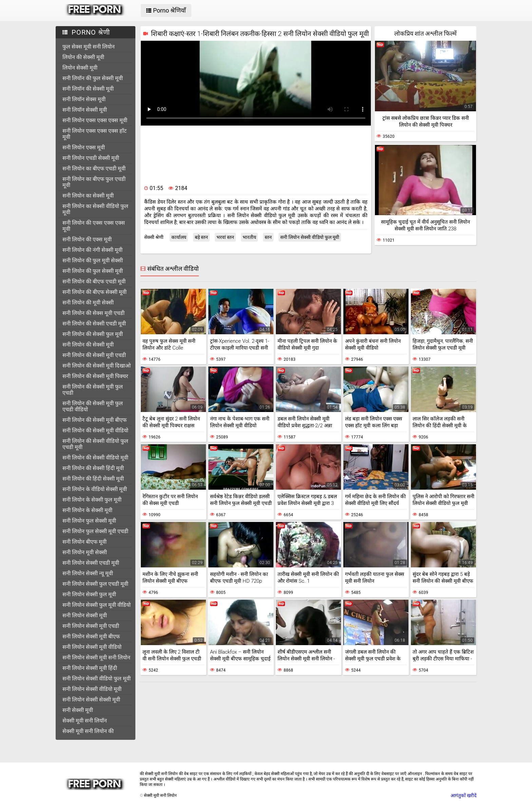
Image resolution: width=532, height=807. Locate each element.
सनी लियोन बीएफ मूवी (84, 542)
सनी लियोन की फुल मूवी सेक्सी (93, 260)
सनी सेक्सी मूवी (78, 710)
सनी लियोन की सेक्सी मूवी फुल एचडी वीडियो (93, 406)
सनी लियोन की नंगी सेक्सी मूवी (92, 250)
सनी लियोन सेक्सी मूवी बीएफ (91, 636)
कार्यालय (179, 237)
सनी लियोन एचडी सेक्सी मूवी (91, 158)
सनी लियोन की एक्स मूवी (87, 239)
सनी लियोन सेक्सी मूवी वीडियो (92, 647)
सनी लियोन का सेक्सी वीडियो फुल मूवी (95, 209)
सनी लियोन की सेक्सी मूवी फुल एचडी (93, 390)
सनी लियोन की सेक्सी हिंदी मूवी (93, 468)
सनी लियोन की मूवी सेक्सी (88, 303)
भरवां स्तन (225, 237)
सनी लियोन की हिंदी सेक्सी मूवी (93, 479)
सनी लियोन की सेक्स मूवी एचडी (93, 313)
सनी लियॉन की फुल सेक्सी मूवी (93, 78)
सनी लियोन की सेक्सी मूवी (88, 345)
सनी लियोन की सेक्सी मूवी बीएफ (94, 420)
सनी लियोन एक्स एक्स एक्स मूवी (95, 120)
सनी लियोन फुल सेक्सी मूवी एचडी (95, 531)
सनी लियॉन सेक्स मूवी (84, 99)
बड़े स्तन (201, 237)
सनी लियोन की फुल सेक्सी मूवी (93, 271)
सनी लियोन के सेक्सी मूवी (87, 510)
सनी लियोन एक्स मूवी (84, 147)
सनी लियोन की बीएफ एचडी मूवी (94, 281)
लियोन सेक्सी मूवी (80, 68)
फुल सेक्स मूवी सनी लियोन (89, 47)
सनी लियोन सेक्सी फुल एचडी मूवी (95, 584)
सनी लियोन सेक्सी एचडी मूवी (91, 563)
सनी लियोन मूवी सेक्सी (85, 552)
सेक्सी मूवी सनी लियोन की (88, 731)
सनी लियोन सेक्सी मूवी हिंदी (90, 668)
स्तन (268, 237)
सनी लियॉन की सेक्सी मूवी (88, 89)
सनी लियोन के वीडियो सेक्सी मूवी (95, 489)
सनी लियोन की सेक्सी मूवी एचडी (94, 355)
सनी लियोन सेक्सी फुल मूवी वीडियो (97, 605)
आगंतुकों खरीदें (463, 795)
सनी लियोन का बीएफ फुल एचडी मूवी (94, 182)
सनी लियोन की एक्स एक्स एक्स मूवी (94, 226)
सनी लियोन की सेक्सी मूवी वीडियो (95, 430)
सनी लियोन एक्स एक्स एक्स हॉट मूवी (94, 134)
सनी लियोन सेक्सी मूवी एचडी (91, 626)
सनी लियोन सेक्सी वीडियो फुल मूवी (97, 679)
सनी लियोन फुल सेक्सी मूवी (89, 521)
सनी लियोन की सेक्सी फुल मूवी (93, 334)
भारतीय (249, 237)
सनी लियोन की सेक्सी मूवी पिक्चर (95, 376)
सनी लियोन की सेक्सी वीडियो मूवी (95, 458)
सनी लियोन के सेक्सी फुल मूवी (92, 500)
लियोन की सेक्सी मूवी (83, 57)
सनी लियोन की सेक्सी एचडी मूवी (94, 324)
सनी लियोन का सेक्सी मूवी (88, 196)
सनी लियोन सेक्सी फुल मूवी (89, 594)
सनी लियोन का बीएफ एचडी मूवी (94, 168)
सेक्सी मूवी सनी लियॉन (85, 721)
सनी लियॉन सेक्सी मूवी (85, 110)
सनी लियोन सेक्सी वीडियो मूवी (92, 689)
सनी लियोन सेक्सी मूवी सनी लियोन (96, 658)
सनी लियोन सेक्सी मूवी (85, 615)
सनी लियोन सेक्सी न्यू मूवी (88, 573)
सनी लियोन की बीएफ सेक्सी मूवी (94, 292)
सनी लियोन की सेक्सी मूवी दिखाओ (97, 366)
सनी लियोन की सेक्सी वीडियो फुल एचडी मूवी (95, 444)
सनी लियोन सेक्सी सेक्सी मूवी (91, 700)
